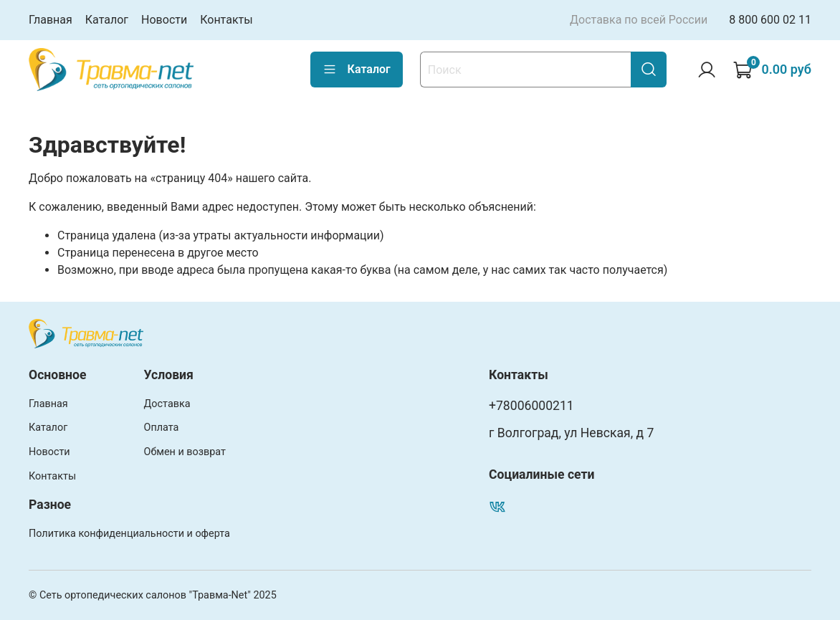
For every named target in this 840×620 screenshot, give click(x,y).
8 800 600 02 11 (770, 20)
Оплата (162, 428)
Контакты (226, 20)
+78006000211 (531, 406)
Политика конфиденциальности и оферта (129, 534)
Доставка (167, 404)
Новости (164, 20)
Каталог (107, 20)
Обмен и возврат (185, 452)
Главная (51, 20)
